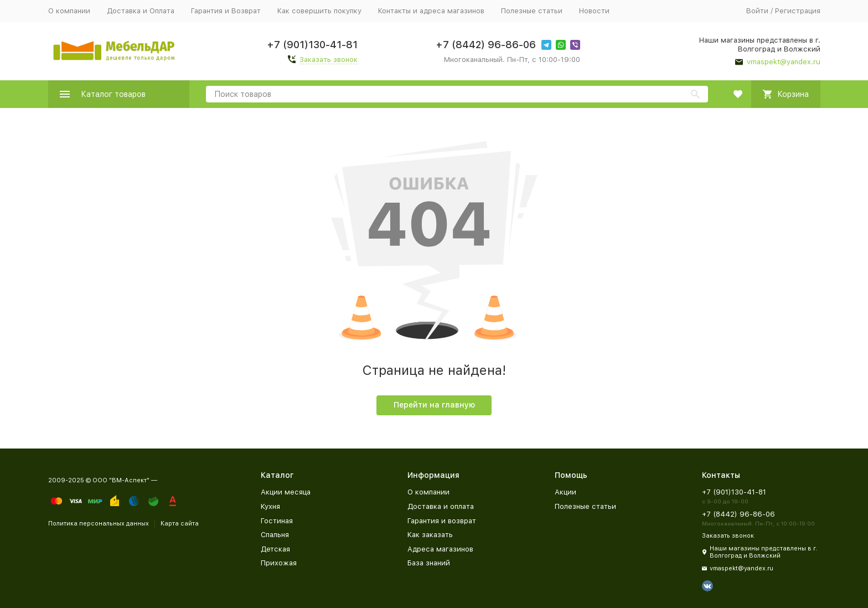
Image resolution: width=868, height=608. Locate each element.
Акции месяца (286, 492)
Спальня (275, 535)
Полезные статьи (532, 11)
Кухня (270, 506)
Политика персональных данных (99, 524)
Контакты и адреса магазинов (431, 11)
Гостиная (277, 521)
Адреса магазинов (440, 549)
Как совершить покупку (319, 11)
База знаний (429, 563)
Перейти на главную (434, 405)
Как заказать (430, 535)
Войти (757, 11)
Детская (275, 549)
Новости (594, 11)
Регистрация (798, 11)
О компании (69, 11)
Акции (565, 492)
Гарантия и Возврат (226, 11)
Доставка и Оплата (141, 11)
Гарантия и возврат (442, 521)
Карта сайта (180, 524)
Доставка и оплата (441, 506)
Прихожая (279, 563)
